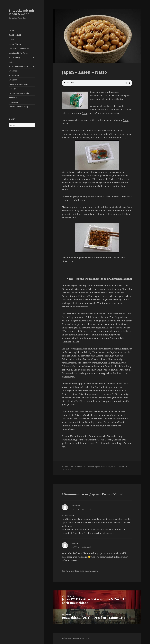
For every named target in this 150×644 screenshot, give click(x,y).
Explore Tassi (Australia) (19, 93)
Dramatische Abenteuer (19, 48)
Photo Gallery (14, 57)
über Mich (13, 98)
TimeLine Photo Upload (19, 53)
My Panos (13, 71)
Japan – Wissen (15, 44)
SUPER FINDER (15, 35)
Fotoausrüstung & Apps (18, 84)
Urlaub (121, 467)
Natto (85, 113)
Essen (108, 467)
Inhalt (11, 39)
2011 (103, 467)
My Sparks (13, 80)
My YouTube (14, 75)
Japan (70, 469)
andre (79, 467)
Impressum (14, 102)
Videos (12, 62)
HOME (12, 30)
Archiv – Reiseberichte (18, 66)
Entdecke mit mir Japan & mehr (22, 12)
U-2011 (114, 467)
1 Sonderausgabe (93, 467)
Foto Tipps (13, 89)
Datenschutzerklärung (18, 107)
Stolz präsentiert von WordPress (75, 638)
